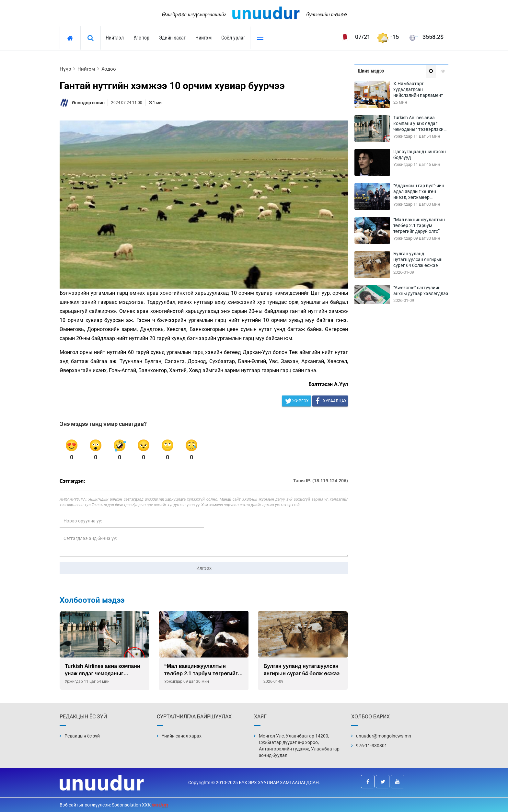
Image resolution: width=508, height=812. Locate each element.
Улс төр (141, 38)
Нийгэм (203, 38)
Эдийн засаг (172, 38)
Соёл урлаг (233, 38)
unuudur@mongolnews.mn (384, 736)
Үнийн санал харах (182, 736)
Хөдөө (109, 69)
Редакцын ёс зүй (82, 736)
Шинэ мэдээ (371, 71)
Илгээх (204, 568)
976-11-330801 (372, 746)
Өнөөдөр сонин (88, 103)
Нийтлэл (115, 38)
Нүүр (65, 69)
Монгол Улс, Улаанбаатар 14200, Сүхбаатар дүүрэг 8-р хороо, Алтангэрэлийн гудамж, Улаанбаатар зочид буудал (299, 746)
